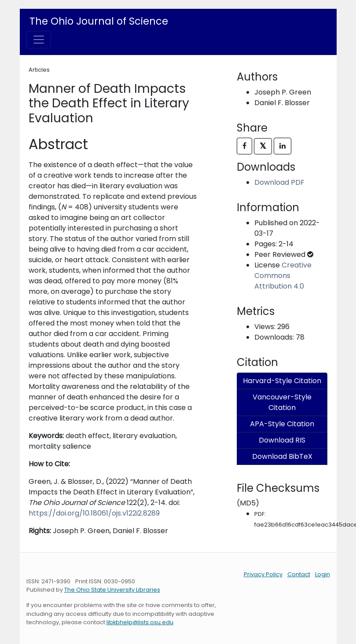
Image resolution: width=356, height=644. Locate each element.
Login (323, 574)
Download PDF (279, 182)
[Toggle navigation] (39, 40)
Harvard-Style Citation (282, 381)
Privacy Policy (263, 574)
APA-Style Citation (282, 424)
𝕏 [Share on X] (263, 146)
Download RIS (282, 440)
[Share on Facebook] (244, 146)
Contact (299, 574)
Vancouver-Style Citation (282, 402)
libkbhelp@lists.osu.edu (140, 622)
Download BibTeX (282, 456)
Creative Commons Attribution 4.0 (283, 276)
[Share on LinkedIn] (283, 146)
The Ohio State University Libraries (112, 590)
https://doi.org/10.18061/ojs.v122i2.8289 (94, 513)
